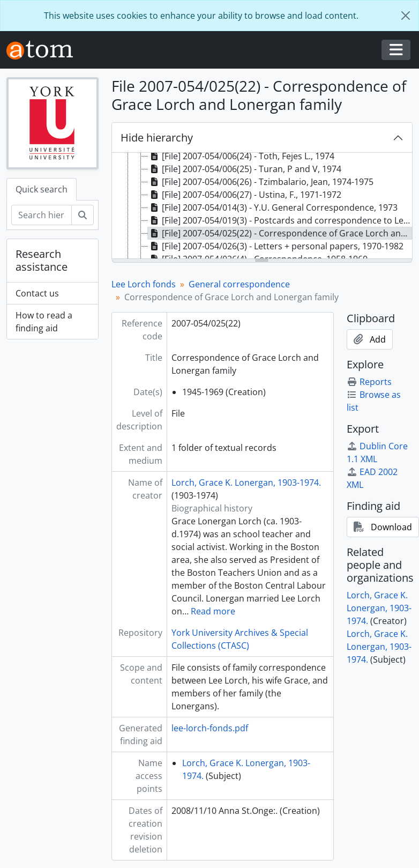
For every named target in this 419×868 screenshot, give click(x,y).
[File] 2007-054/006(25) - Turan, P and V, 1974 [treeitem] (245, 169)
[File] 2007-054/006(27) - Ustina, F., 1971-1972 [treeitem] (245, 195)
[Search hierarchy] (42, 215)
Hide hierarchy (157, 138)
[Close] (406, 16)
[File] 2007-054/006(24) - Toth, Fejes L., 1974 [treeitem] (241, 156)
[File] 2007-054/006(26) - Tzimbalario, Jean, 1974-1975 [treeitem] (261, 182)
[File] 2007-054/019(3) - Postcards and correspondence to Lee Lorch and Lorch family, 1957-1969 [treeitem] (280, 220)
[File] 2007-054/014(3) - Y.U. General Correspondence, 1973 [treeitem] (273, 207)
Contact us (37, 293)
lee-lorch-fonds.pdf (210, 728)
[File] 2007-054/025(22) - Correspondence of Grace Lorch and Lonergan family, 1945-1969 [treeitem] (280, 233)
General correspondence (239, 284)
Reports (369, 382)
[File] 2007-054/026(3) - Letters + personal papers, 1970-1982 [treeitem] (276, 246)
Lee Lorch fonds (144, 284)
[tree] (262, 206)
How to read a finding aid (44, 322)
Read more (213, 611)
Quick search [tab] (42, 189)
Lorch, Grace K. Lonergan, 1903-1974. (246, 483)
